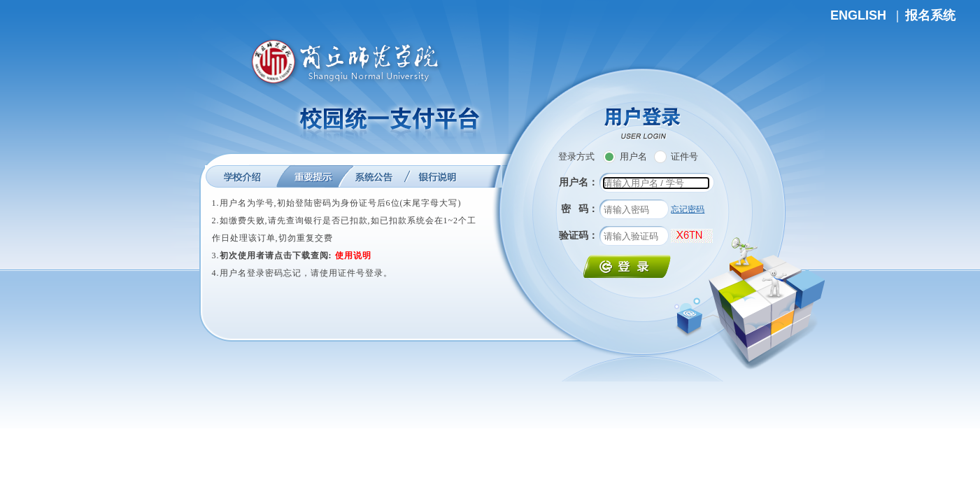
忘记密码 (688, 209)
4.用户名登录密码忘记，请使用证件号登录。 (302, 273)
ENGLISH (858, 15)
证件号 (676, 156)
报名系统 (930, 15)
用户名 (625, 156)
